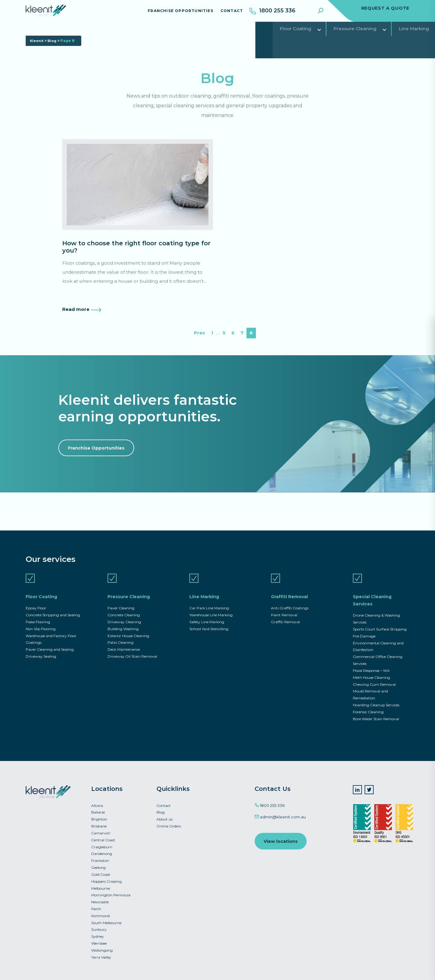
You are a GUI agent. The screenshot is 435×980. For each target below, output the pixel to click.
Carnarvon (101, 829)
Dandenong (102, 851)
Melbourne (101, 886)
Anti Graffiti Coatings (290, 601)
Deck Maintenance (124, 644)
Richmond (100, 914)
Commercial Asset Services (363, 35)
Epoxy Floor (36, 601)
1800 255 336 (270, 801)
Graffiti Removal (213, 35)
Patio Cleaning (121, 636)
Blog (54, 54)
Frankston (100, 858)
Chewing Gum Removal (374, 679)
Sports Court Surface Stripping (380, 622)
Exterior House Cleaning (128, 629)
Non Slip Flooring (41, 622)
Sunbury (99, 928)
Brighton (99, 815)
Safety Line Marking (207, 615)
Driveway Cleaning (124, 615)
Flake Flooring (38, 615)
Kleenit (37, 54)
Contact (227, 13)
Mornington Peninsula (111, 893)
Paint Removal (284, 608)
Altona (97, 801)
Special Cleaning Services (281, 35)
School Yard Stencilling (209, 622)
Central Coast (103, 837)
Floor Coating (47, 35)
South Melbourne (106, 921)
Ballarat (98, 808)
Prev (199, 336)
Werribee (99, 942)
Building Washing (123, 622)
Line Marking (159, 35)
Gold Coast (101, 872)
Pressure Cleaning (103, 35)
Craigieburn (102, 844)
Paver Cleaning (121, 601)
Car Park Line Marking (209, 601)
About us (164, 815)
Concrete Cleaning (124, 608)
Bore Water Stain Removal (376, 714)
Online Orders (169, 822)
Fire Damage (364, 630)
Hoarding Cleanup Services (376, 700)
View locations (281, 837)
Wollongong (102, 950)
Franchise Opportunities (176, 13)
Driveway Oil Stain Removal (132, 651)
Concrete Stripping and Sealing (53, 608)
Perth (96, 907)
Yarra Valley (101, 957)
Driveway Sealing (41, 651)
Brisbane (99, 822)
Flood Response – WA (371, 665)
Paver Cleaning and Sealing (50, 644)
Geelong (98, 865)
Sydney (98, 935)
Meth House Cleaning (371, 672)
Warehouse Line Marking (211, 608)
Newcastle (100, 900)
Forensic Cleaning (368, 707)
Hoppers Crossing (106, 879)
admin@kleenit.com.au (280, 813)
